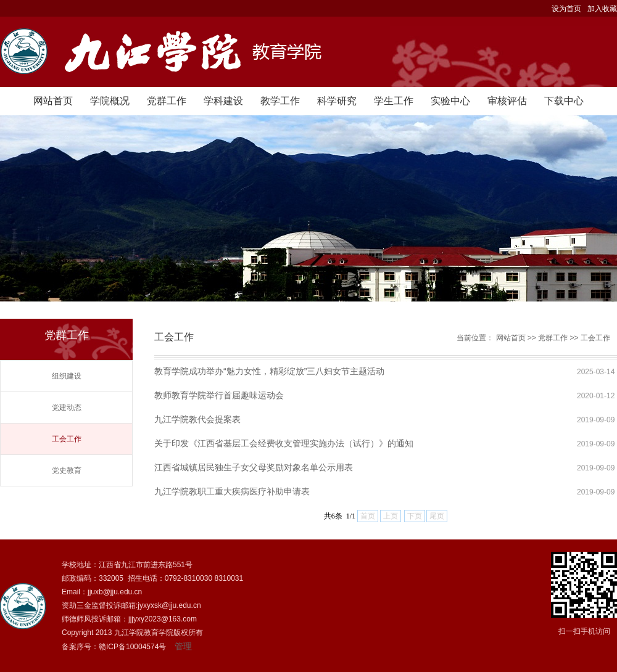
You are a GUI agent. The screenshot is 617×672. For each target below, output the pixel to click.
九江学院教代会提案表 (197, 419)
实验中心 (450, 101)
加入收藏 (602, 9)
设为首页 (566, 9)
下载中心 (564, 101)
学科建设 (223, 101)
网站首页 (53, 101)
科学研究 (337, 101)
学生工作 (394, 101)
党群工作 (167, 101)
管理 (183, 646)
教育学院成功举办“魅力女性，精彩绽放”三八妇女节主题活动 (269, 371)
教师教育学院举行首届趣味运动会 (219, 395)
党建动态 (67, 408)
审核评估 (507, 101)
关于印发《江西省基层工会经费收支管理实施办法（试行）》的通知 (284, 443)
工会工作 (67, 439)
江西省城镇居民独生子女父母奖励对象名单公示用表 (254, 467)
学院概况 (110, 101)
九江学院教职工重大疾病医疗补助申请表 (232, 491)
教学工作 (280, 101)
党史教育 (67, 470)
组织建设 (67, 376)
